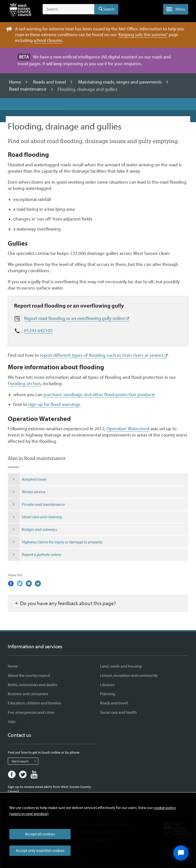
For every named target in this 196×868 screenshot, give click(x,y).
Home (16, 82)
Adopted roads (27, 479)
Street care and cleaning (35, 517)
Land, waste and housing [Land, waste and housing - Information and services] (121, 666)
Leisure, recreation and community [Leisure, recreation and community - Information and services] (129, 676)
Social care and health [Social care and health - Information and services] (118, 712)
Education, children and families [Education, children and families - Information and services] (34, 703)
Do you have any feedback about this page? (65, 603)
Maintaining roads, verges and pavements (121, 82)
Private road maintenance (36, 504)
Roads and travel (50, 82)
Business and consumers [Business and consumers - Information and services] (28, 694)
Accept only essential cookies (40, 851)
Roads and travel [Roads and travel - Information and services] (114, 703)
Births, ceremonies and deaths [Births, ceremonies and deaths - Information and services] (33, 685)
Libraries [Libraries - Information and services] (107, 685)
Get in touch (25, 761)
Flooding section (24, 384)
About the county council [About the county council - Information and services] (29, 676)
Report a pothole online (35, 555)
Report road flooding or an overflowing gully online (75, 318)
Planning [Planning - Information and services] (108, 694)
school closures (48, 41)
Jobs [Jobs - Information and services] (12, 722)
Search (109, 9)
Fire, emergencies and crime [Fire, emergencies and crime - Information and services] (31, 712)
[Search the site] (68, 9)
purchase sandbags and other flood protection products (99, 395)
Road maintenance (28, 89)
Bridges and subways (32, 530)
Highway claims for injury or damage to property (55, 542)
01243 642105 (38, 331)
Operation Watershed (128, 429)
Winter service (27, 492)
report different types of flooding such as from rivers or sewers (102, 355)
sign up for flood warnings (54, 404)
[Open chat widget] (181, 853)
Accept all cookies (40, 834)
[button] (176, 9)
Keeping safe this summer (143, 35)
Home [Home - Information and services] (13, 666)
